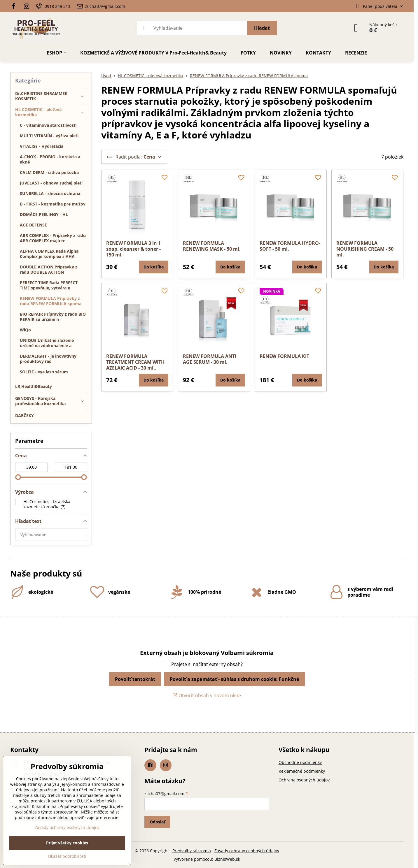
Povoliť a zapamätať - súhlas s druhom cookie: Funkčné (234, 679)
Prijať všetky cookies (67, 843)
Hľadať (262, 28)
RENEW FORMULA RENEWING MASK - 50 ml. (212, 246)
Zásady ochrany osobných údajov (247, 851)
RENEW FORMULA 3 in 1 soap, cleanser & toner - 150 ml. (133, 249)
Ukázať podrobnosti (67, 856)
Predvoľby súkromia (192, 851)
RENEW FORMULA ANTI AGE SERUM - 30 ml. (210, 359)
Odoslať (158, 822)
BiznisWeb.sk (227, 859)
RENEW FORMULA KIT (284, 356)
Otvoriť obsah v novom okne (207, 695)
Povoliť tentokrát (135, 679)
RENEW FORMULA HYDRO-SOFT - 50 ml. (290, 246)
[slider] (18, 477)
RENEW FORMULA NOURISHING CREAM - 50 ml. (365, 249)
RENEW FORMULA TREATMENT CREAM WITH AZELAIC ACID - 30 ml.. (135, 362)
